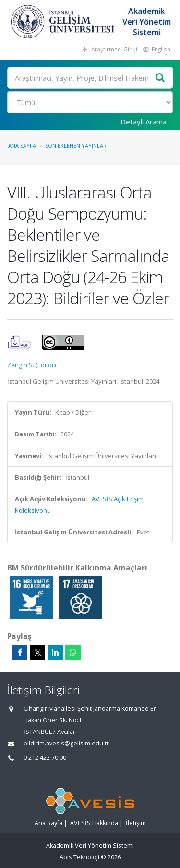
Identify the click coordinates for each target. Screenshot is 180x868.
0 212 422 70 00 (45, 758)
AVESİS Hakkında (94, 823)
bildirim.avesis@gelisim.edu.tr (66, 743)
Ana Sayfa (22, 145)
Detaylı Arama (144, 122)
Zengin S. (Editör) (31, 365)
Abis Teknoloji (79, 857)
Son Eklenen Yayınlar (76, 145)
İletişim (136, 823)
